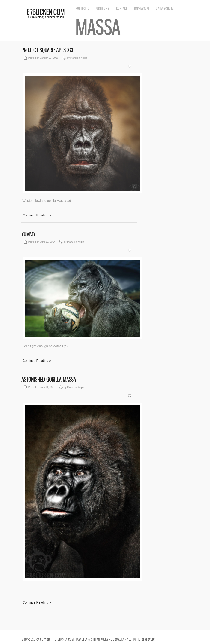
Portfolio (83, 8)
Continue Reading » (37, 215)
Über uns (103, 8)
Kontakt (122, 8)
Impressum (142, 8)
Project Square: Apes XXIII (49, 50)
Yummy (28, 234)
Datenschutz (165, 8)
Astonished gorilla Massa (49, 379)
